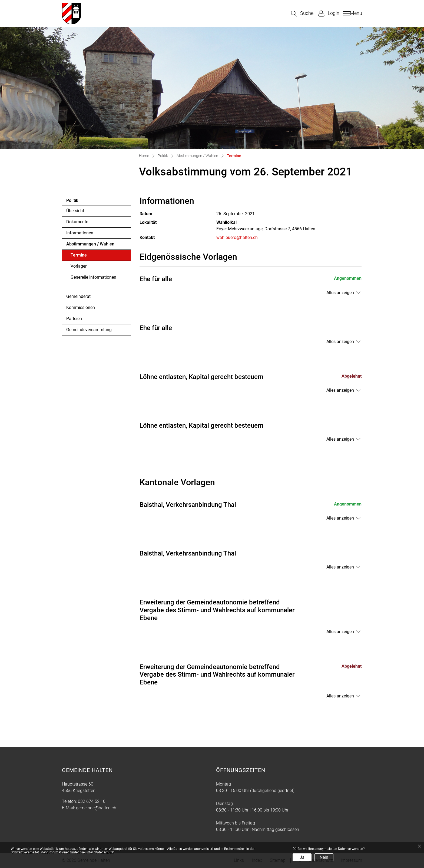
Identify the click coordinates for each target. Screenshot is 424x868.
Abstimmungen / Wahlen (90, 244)
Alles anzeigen (340, 293)
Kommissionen (81, 307)
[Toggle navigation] (352, 13)
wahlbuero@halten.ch (237, 237)
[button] (302, 14)
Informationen (80, 233)
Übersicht (75, 211)
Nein (324, 857)
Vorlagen (79, 266)
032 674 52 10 (92, 801)
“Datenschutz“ (104, 852)
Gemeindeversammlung (89, 330)
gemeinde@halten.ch (96, 808)
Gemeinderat (78, 296)
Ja (302, 857)
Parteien (74, 319)
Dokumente (77, 222)
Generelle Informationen (93, 277)
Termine (85, 257)
